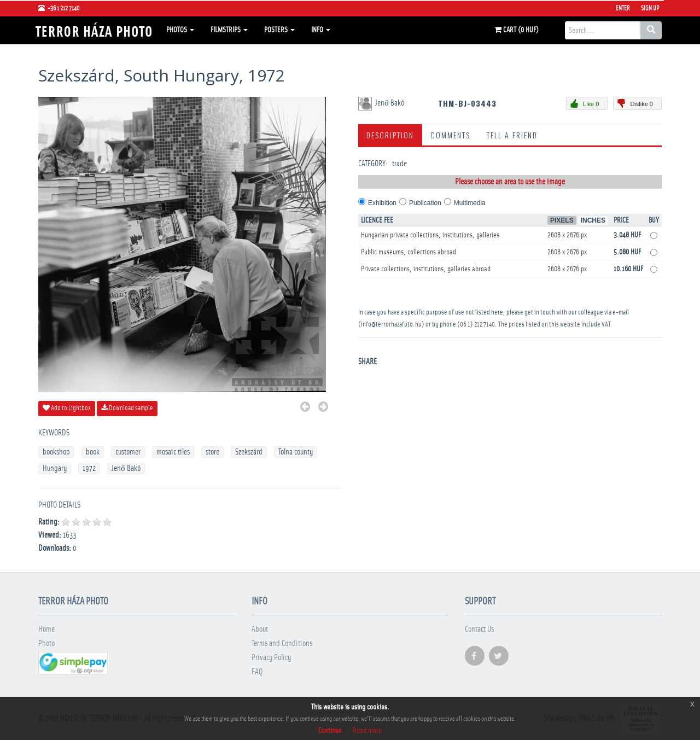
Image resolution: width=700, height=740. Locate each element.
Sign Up (650, 8)
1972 (89, 468)
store (212, 452)
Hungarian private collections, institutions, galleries (430, 235)
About (260, 629)
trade (399, 164)
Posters (279, 30)
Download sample (127, 408)
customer (128, 452)
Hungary (55, 468)
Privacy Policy (271, 658)
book (93, 452)
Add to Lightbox (67, 408)
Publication (425, 203)
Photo (46, 643)
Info (321, 30)
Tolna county (296, 452)
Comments (450, 135)
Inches (593, 220)
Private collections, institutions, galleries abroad (426, 269)
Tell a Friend (512, 135)
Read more (367, 731)
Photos (180, 30)
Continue (330, 731)
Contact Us (479, 629)
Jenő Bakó (126, 468)
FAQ (257, 672)
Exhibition (382, 203)
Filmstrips (229, 30)
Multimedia (470, 203)
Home (46, 629)
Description (390, 135)
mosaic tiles (173, 452)
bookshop (56, 452)
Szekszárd (249, 452)
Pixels (562, 220)
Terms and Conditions (282, 643)
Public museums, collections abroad (409, 252)
